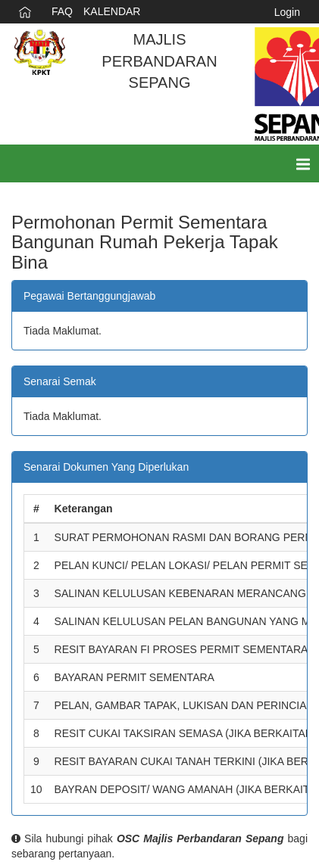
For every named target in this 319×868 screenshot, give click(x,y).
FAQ (62, 11)
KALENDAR (112, 11)
